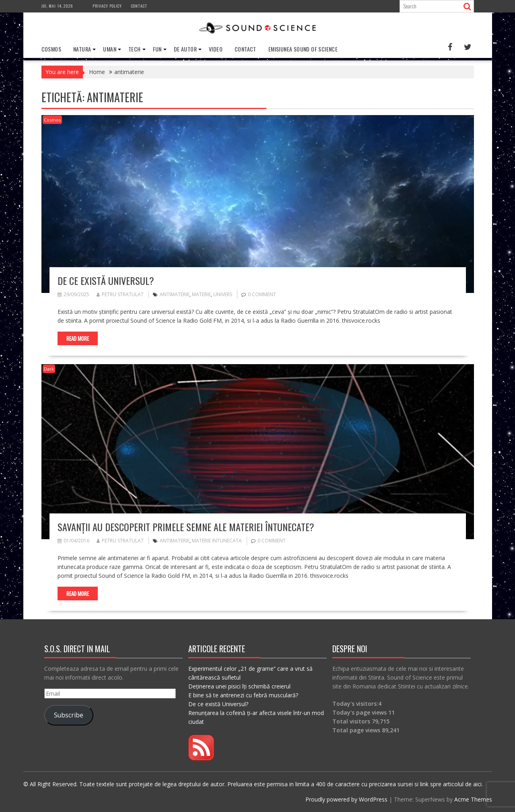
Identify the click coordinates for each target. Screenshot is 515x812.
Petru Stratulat (120, 294)
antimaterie (175, 294)
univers (223, 294)
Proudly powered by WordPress (346, 799)
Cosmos (51, 49)
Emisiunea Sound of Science (303, 49)
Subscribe (69, 715)
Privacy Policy (107, 6)
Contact (139, 6)
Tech (135, 49)
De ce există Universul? (106, 280)
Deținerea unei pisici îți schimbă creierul (239, 686)
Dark (49, 369)
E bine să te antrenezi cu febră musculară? (243, 695)
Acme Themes (473, 799)
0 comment (262, 294)
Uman (110, 49)
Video (216, 49)
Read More (78, 338)
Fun (157, 49)
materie (201, 294)
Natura (82, 49)
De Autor (185, 49)
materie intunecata (217, 541)
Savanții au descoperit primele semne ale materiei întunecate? (186, 527)
